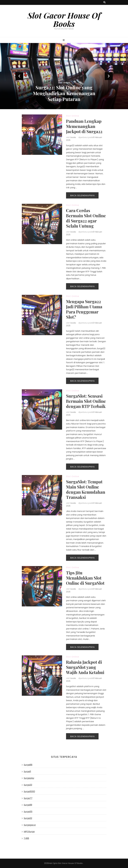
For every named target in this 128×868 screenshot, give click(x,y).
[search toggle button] (104, 2)
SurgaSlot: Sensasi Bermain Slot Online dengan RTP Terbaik (86, 401)
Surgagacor (30, 825)
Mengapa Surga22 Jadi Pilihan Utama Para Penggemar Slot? (84, 309)
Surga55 (28, 812)
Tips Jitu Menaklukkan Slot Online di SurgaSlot (85, 578)
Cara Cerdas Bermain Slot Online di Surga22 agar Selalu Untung (86, 218)
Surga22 (28, 818)
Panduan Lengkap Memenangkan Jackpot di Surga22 (84, 126)
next (109, 76)
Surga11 (27, 771)
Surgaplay (29, 778)
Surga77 (28, 798)
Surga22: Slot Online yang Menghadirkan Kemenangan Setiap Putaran (64, 93)
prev (19, 76)
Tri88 (26, 838)
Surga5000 (29, 791)
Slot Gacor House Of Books (64, 19)
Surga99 (28, 805)
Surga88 (28, 765)
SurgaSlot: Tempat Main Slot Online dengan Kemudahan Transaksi (86, 489)
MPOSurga (29, 832)
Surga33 (28, 785)
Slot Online (64, 83)
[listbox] (64, 76)
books (73, 137)
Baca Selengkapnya (82, 195)
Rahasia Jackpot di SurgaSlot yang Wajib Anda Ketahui (85, 667)
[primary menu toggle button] (64, 40)
